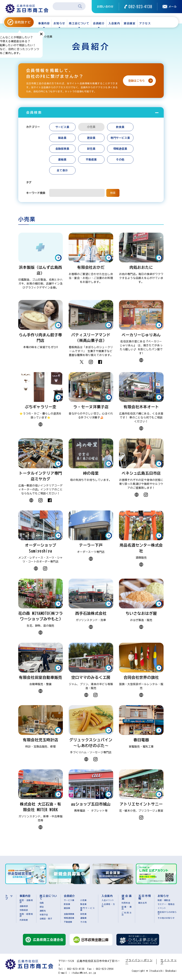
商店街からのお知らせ (167, 913)
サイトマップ (169, 962)
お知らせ (59, 23)
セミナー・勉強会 (166, 904)
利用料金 (126, 903)
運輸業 (62, 160)
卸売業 (91, 149)
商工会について (79, 23)
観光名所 (143, 903)
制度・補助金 (164, 900)
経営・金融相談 (26, 901)
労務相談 (24, 910)
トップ (9, 897)
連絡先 (43, 911)
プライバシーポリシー (139, 962)
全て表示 (62, 170)
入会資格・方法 (108, 905)
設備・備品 (127, 908)
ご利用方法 (127, 914)
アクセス (145, 23)
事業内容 (44, 23)
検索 (113, 193)
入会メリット (108, 900)
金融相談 (24, 906)
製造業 (62, 138)
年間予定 (44, 915)
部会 (42, 907)
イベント (162, 908)
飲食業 (120, 127)
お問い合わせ (105, 7)
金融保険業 (62, 149)
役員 (42, 903)
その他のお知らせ (166, 918)
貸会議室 (130, 23)
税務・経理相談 (26, 915)
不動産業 (91, 160)
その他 (120, 160)
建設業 (91, 138)
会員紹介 (99, 23)
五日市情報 (145, 897)
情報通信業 (120, 149)
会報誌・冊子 (46, 919)
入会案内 (114, 23)
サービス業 (62, 127)
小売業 (83, 900)
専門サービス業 (120, 138)
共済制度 (24, 920)
